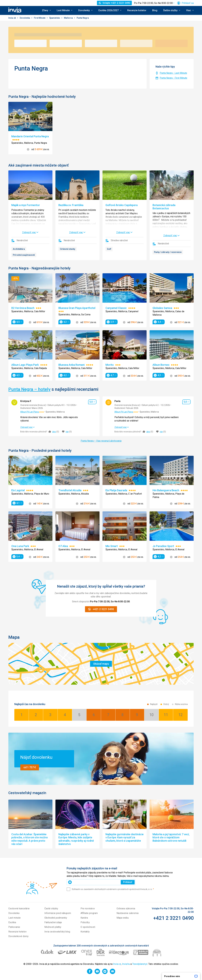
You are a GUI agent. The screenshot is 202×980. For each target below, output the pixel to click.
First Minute (40, 18)
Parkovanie (14, 927)
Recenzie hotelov (137, 10)
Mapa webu (123, 918)
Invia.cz (117, 964)
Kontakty (85, 932)
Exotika (12, 922)
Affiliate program (89, 913)
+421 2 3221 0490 (173, 918)
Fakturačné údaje (53, 922)
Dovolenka (25, 18)
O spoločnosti (88, 927)
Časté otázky (51, 909)
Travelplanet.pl (140, 964)
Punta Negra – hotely (29, 389)
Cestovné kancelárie (19, 909)
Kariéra (84, 918)
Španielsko (55, 18)
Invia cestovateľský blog (57, 932)
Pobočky (85, 922)
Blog (155, 10)
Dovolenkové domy (18, 936)
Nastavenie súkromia (128, 913)
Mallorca (69, 18)
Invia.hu (126, 964)
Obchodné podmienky (56, 918)
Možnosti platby (53, 927)
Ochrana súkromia (126, 909)
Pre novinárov (88, 909)
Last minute (14, 918)
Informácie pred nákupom (58, 913)
